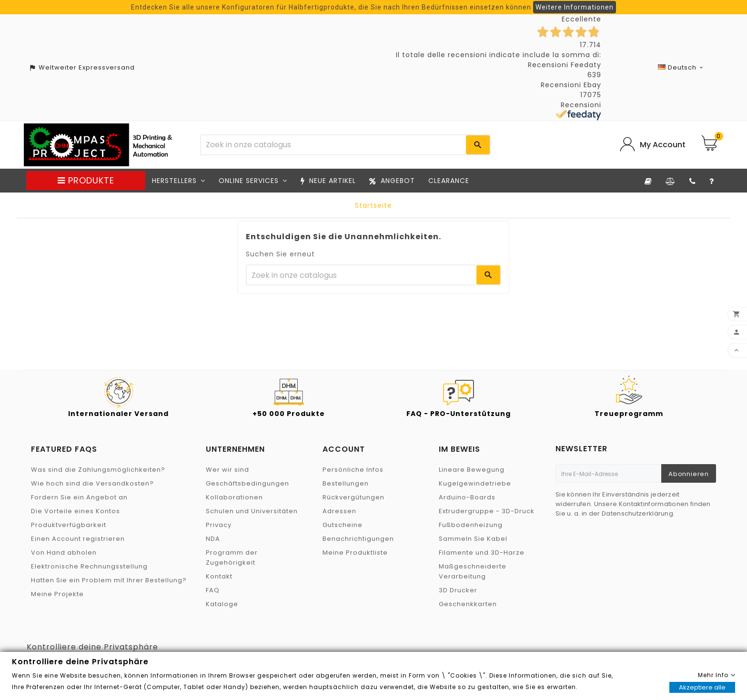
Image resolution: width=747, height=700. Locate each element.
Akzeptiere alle (702, 687)
